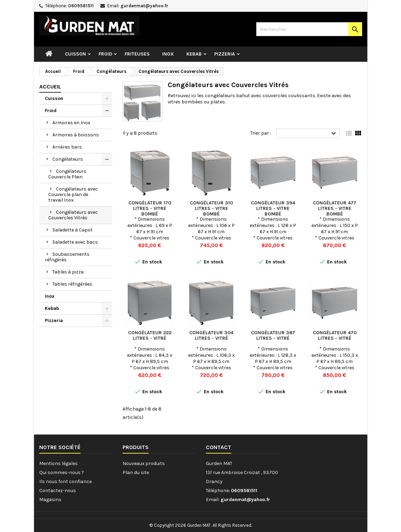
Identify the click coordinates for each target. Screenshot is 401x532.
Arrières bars (67, 147)
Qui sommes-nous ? (62, 472)
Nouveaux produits (144, 463)
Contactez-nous (58, 491)
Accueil (50, 87)
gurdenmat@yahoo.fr (144, 6)
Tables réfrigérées (72, 284)
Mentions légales (59, 463)
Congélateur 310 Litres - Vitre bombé (211, 208)
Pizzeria (225, 54)
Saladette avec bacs (75, 242)
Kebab (194, 54)
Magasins (50, 500)
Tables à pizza (68, 272)
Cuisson (76, 54)
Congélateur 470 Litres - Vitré (335, 335)
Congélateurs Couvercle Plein (67, 174)
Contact (219, 447)
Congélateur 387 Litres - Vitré (273, 335)
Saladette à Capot (73, 230)
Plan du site (136, 472)
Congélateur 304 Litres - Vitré (211, 335)
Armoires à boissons (76, 135)
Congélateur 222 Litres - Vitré (150, 335)
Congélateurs (68, 159)
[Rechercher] (309, 29)
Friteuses (137, 54)
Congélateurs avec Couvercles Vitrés (73, 215)
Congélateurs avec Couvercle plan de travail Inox (73, 195)
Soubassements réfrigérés (67, 257)
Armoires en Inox (71, 123)
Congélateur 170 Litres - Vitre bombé (150, 208)
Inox (168, 54)
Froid (105, 54)
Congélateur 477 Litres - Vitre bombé (335, 208)
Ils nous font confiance (65, 482)
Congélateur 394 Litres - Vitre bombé (273, 208)
